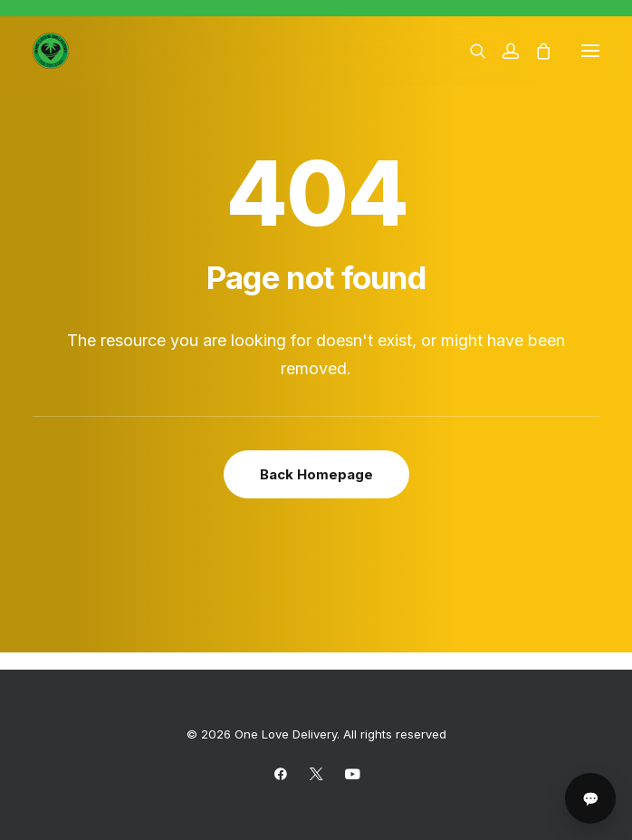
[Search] (470, 51)
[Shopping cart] (535, 51)
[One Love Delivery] (51, 51)
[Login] (503, 51)
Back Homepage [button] (316, 474)
